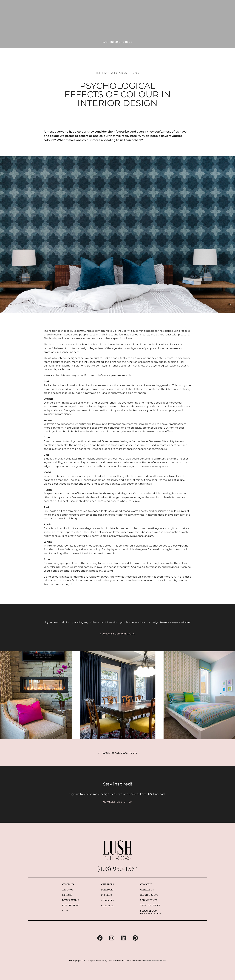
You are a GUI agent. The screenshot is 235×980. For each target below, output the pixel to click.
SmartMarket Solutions (155, 961)
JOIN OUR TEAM (70, 905)
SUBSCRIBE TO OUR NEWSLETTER (151, 912)
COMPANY (68, 884)
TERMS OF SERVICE (150, 905)
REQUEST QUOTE (149, 895)
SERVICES (67, 895)
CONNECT (146, 884)
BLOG (65, 911)
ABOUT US (68, 890)
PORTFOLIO (107, 890)
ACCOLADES (107, 900)
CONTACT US (147, 890)
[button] (117, 42)
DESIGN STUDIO (71, 900)
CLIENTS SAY (108, 906)
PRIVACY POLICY (149, 900)
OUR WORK (108, 884)
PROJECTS (106, 895)
